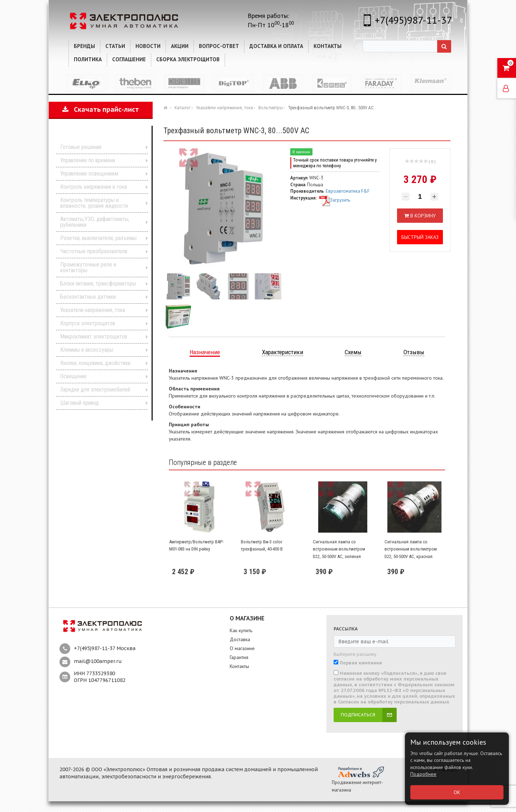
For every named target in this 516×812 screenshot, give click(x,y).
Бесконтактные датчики (88, 297)
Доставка (240, 639)
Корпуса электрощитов (88, 323)
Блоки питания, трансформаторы (98, 284)
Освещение (73, 376)
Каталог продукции (96, 136)
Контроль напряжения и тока (94, 187)
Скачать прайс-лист (101, 109)
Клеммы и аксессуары (87, 350)
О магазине (242, 648)
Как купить (241, 630)
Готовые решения (81, 147)
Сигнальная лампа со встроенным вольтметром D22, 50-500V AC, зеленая (339, 549)
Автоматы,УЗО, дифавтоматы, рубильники (95, 222)
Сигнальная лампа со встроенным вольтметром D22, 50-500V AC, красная (411, 549)
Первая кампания (361, 663)
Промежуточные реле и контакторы (88, 267)
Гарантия (239, 657)
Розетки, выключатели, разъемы (98, 238)
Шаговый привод (80, 403)
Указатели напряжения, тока (93, 310)
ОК (457, 792)
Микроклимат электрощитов (94, 337)
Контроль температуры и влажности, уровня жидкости (94, 203)
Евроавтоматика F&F (348, 191)
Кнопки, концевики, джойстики (95, 363)
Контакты (239, 666)
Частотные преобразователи (94, 251)
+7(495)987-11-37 (413, 20)
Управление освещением (89, 174)
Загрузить (334, 200)
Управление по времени (88, 160)
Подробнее (423, 774)
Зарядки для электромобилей (95, 390)
